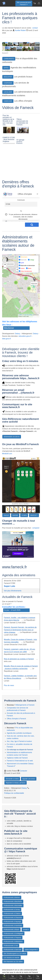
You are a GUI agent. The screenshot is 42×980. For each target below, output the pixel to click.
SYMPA (24, 515)
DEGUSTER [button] (8, 77)
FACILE (6, 515)
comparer (36, 528)
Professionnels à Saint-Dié (12, 950)
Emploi (21, 977)
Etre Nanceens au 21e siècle (13, 962)
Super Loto (10, 586)
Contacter (23, 771)
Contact (38, 977)
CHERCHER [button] (8, 101)
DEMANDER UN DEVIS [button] (12, 437)
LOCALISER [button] (8, 92)
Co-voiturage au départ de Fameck (20, 750)
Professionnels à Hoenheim (13, 926)
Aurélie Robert (20, 30)
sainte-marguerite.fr (31, 950)
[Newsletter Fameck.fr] (35, 3)
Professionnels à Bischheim (13, 901)
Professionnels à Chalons (12, 914)
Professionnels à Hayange (12, 922)
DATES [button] (6, 68)
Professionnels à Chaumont (13, 918)
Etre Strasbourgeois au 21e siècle (15, 954)
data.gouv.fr (7, 339)
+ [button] (5, 265)
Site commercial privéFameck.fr (24, 3)
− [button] (5, 268)
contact (35, 28)
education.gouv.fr (25, 336)
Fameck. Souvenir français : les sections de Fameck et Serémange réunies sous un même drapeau (20, 630)
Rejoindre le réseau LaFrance (16, 783)
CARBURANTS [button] (9, 59)
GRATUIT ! (34, 515)
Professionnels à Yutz (11, 946)
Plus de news (9, 685)
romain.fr (26, 930)
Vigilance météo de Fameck (17, 758)
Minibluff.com (7, 454)
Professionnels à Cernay (12, 910)
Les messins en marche (12, 958)
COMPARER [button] (8, 83)
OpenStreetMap (28, 315)
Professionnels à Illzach (11, 930)
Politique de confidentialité (14, 793)
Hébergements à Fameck (25, 705)
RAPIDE (15, 515)
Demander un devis (12, 779)
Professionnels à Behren (12, 897)
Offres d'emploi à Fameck (16, 719)
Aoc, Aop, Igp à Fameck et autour (19, 741)
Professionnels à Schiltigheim (13, 934)
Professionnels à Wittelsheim (13, 942)
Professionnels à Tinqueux (12, 938)
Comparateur (13, 977)
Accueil (4, 977)
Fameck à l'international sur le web (20, 761)
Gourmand (29, 977)
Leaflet (20, 315)
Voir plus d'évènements (13, 591)
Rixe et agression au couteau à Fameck (19, 659)
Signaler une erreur (29, 779)
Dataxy (18, 334)
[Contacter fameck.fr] (39, 3)
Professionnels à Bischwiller (13, 905)
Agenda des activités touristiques (19, 733)
